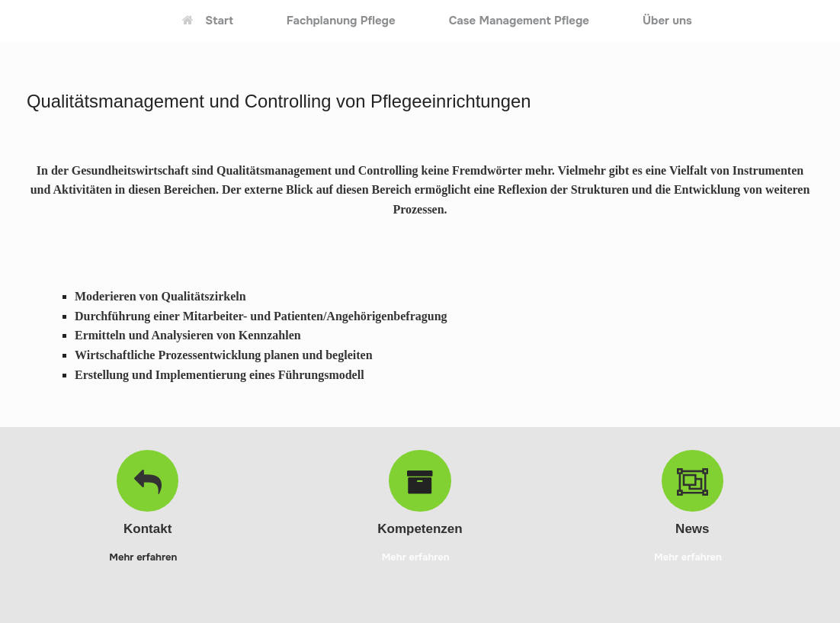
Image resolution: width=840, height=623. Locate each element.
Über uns (667, 21)
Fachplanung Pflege (341, 21)
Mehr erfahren (147, 557)
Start (208, 21)
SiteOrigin (521, 594)
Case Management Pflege (519, 21)
